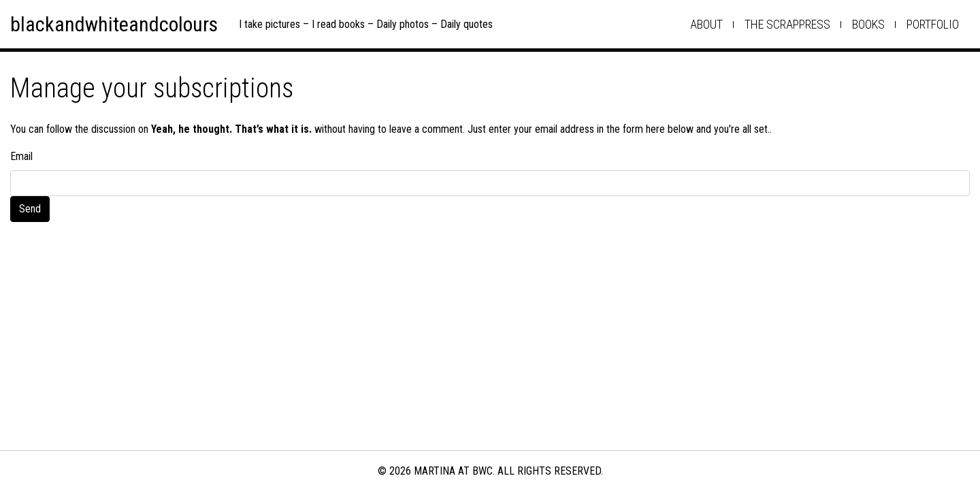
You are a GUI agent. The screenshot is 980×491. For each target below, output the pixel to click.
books (868, 24)
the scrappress (787, 24)
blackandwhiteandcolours (114, 24)
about (706, 24)
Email (21, 156)
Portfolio (933, 24)
